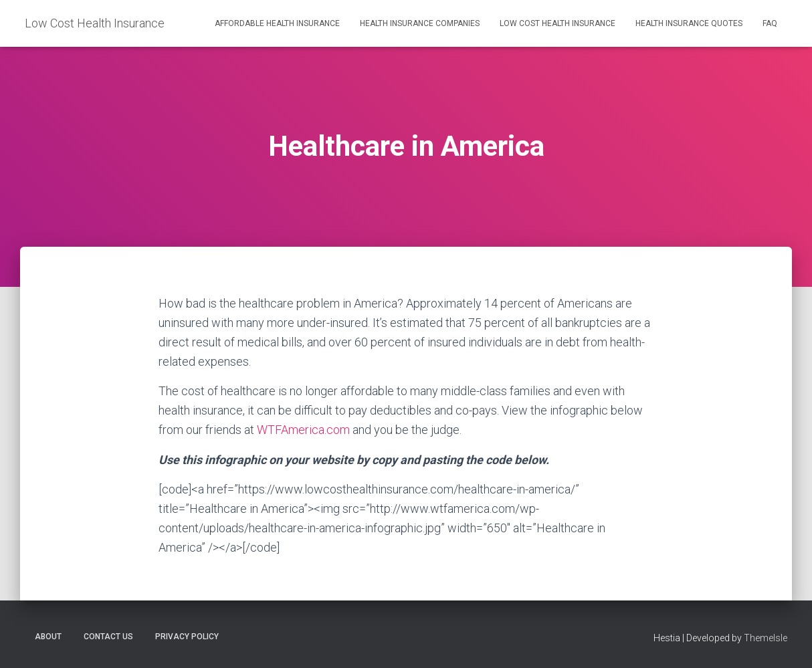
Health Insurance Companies (420, 23)
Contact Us (108, 637)
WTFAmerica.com (303, 430)
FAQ (770, 23)
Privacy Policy (187, 637)
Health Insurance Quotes (689, 23)
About (48, 637)
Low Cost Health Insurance (557, 23)
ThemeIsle (766, 638)
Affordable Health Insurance (277, 23)
